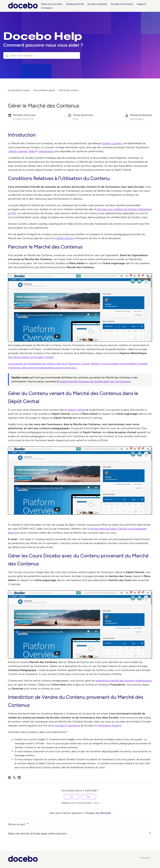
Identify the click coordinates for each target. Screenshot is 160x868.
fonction (59, 726)
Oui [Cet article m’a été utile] (71, 797)
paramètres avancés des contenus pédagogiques (124, 681)
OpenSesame (46, 151)
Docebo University (97, 4)
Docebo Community (122, 4)
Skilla (32, 151)
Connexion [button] (47, 8)
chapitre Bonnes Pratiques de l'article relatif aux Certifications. (95, 382)
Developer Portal (75, 4)
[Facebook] (9, 778)
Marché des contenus (69, 90)
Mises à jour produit (52, 4)
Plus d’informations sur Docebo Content (31, 357)
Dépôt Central (65, 238)
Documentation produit (44, 90)
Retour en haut (19, 824)
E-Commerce (72, 726)
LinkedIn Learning (18, 151)
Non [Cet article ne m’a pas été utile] (89, 797)
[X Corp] (14, 778)
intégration (105, 726)
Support (141, 4)
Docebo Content (112, 143)
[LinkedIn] (19, 778)
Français (146, 858)
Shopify (116, 726)
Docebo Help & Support (19, 90)
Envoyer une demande (98, 813)
